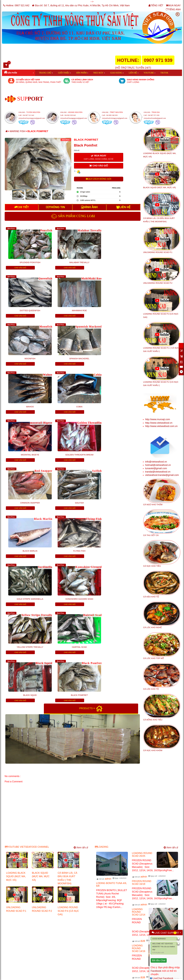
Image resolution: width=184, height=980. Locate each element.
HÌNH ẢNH (89, 207)
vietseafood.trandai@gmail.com (162, 475)
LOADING (102, 760)
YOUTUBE (149, 73)
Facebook (156, 971)
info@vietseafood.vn (156, 462)
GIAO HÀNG (116, 73)
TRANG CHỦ (45, 73)
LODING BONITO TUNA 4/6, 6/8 (111, 797)
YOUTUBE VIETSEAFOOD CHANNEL (27, 760)
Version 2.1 (178, 978)
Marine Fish (18, 131)
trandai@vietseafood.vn (158, 472)
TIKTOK (164, 73)
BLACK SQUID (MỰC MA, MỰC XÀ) (41, 789)
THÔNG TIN (55, 207)
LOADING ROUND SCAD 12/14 (139, 825)
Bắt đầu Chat (159, 960)
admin (108, 792)
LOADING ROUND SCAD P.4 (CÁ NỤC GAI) (68, 824)
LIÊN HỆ (133, 73)
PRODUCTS (87, 564)
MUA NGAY (173, 5)
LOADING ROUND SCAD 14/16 (139, 861)
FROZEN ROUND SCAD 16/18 (142, 795)
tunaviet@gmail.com (156, 468)
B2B (143, 854)
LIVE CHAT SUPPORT (167, 933)
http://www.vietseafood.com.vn (161, 426)
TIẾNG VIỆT (156, 5)
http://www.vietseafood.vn (159, 423)
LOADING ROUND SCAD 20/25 (142, 767)
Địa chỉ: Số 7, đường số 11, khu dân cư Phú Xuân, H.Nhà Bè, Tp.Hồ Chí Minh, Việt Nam (81, 5)
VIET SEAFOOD (35, 977)
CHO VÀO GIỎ (99, 166)
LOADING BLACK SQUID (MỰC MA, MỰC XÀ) (16, 789)
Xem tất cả (81, 760)
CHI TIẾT (22, 207)
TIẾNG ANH (173, 9)
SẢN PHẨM (81, 73)
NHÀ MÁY (98, 73)
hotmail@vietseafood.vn (158, 465)
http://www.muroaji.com (158, 419)
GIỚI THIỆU (64, 73)
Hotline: (16, 5)
